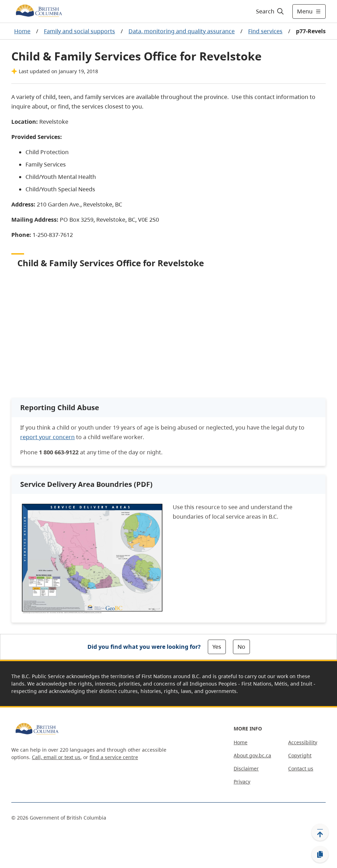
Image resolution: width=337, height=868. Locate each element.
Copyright (300, 755)
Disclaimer (246, 768)
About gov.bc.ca (252, 755)
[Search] (270, 11)
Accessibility (303, 742)
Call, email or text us (56, 757)
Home (22, 31)
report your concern (47, 437)
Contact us (301, 768)
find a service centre (114, 757)
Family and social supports (79, 31)
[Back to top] (320, 832)
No (241, 647)
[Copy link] (320, 855)
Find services (265, 31)
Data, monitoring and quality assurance (182, 31)
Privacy (242, 782)
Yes (217, 647)
